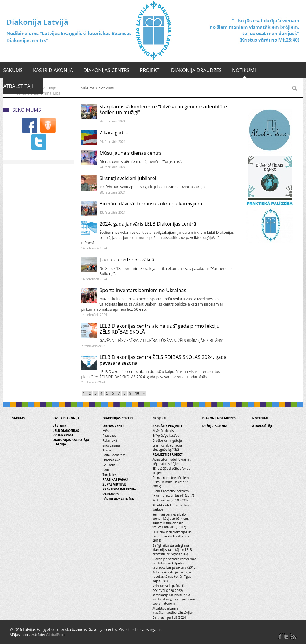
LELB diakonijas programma (66, 433)
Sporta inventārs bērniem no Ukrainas (143, 290)
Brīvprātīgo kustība (166, 436)
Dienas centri (114, 426)
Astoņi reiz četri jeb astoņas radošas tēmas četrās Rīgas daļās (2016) (172, 577)
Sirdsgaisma (111, 445)
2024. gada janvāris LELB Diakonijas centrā (148, 224)
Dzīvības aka (111, 460)
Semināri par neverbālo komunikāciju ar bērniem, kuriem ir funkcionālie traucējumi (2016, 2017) (171, 521)
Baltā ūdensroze (114, 455)
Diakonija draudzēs (196, 70)
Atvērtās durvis (163, 431)
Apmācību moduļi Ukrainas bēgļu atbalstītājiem (172, 461)
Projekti (150, 70)
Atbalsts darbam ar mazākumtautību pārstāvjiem (173, 610)
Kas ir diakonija (53, 70)
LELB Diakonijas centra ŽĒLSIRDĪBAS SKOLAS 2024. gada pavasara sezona (163, 360)
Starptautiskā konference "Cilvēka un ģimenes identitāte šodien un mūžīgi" (163, 109)
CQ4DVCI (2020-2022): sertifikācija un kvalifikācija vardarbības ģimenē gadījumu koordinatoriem (174, 597)
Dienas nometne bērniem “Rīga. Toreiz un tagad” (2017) (173, 493)
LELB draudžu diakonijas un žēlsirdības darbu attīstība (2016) (172, 536)
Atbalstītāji (18, 86)
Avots (107, 470)
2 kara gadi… (114, 132)
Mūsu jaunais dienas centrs (131, 153)
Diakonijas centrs (107, 70)
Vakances (111, 494)
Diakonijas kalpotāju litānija (71, 442)
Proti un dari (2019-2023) (170, 500)
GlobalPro (55, 635)
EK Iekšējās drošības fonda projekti (171, 471)
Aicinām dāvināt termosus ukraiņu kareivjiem (151, 204)
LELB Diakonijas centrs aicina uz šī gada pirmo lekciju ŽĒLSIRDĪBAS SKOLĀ (160, 329)
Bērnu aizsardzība (118, 499)
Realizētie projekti (168, 454)
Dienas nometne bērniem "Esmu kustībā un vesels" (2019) (171, 482)
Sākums (13, 70)
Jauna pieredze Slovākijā (127, 259)
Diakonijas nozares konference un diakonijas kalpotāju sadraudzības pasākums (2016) (174, 563)
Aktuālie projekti (167, 426)
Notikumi (244, 70)
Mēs (106, 431)
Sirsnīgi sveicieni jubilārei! (129, 178)
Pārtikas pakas (115, 479)
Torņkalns (110, 475)
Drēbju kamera (215, 426)
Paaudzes (109, 436)
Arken (107, 450)
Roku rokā (110, 440)
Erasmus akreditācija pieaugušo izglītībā (167, 447)
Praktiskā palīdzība (119, 489)
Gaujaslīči (109, 465)
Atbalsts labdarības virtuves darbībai (172, 507)
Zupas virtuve (114, 484)
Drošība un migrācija (167, 440)
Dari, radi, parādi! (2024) (170, 617)
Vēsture (59, 426)
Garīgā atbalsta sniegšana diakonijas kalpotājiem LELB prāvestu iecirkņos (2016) (172, 550)
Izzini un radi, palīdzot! (168, 586)
